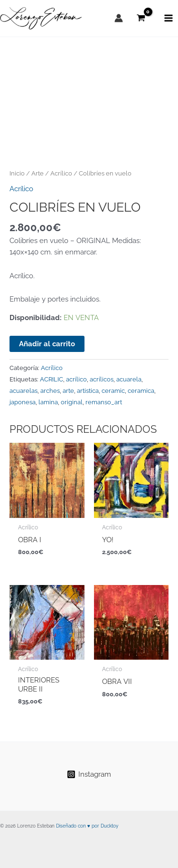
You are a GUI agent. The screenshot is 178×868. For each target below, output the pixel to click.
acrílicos (102, 379)
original (72, 402)
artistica (88, 391)
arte (68, 391)
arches (50, 391)
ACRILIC (52, 379)
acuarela (129, 379)
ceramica (141, 391)
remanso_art (104, 402)
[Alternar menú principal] (169, 18)
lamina (48, 402)
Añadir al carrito (47, 344)
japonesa (23, 402)
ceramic (113, 391)
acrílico (76, 379)
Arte (37, 173)
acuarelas (23, 391)
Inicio (17, 173)
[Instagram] (89, 774)
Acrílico (61, 173)
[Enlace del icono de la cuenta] (119, 18)
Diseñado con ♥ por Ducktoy (87, 826)
